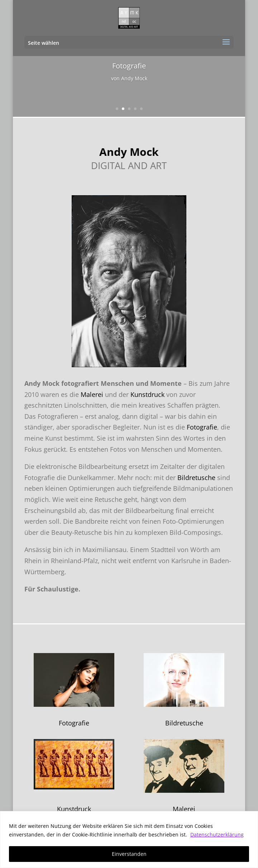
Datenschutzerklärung (217, 835)
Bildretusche (196, 478)
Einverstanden (129, 854)
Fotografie (202, 427)
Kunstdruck (147, 394)
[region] (129, 840)
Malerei (92, 394)
